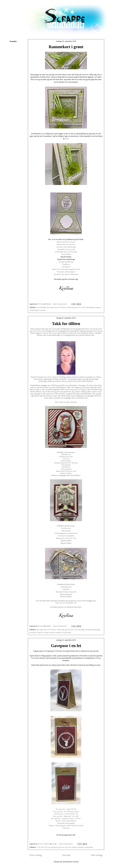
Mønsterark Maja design (64, 592)
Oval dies (66, 459)
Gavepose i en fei (66, 646)
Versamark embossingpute (66, 272)
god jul (68, 630)
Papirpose (66, 828)
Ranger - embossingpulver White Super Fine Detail (66, 826)
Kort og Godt (76, 630)
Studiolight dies (66, 587)
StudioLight (34, 310)
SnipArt (40, 632)
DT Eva (48, 847)
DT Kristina (62, 307)
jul (60, 847)
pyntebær (33, 632)
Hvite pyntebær (66, 469)
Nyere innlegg (36, 855)
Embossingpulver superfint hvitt (66, 533)
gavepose (55, 847)
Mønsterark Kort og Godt (66, 242)
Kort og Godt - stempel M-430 (66, 809)
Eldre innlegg (97, 855)
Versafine (42, 310)
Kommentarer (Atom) (71, 862)
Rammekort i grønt (66, 47)
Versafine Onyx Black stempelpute (66, 274)
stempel (97, 307)
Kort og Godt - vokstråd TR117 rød (66, 814)
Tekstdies (66, 589)
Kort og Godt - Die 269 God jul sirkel (66, 812)
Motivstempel (66, 461)
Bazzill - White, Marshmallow (66, 821)
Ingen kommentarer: (60, 304)
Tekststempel (66, 465)
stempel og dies (49, 632)
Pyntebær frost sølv (66, 457)
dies (55, 307)
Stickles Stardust (66, 473)
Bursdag (50, 307)
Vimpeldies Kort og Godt (66, 249)
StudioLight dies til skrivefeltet (66, 252)
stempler (59, 632)
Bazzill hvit (66, 467)
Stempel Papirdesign (66, 262)
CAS (38, 847)
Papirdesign (90, 307)
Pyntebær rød (66, 454)
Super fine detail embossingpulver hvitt (66, 269)
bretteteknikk (41, 307)
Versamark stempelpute (66, 536)
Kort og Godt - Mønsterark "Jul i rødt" (66, 816)
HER (67, 139)
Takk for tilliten (66, 324)
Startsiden (66, 855)
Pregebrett (66, 264)
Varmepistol (66, 267)
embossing (71, 307)
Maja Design (86, 630)
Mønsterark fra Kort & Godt (66, 471)
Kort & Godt (80, 307)
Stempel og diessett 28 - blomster (66, 463)
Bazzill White (66, 254)
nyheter (74, 847)
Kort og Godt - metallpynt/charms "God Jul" (66, 819)
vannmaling (89, 847)
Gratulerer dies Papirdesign (66, 247)
